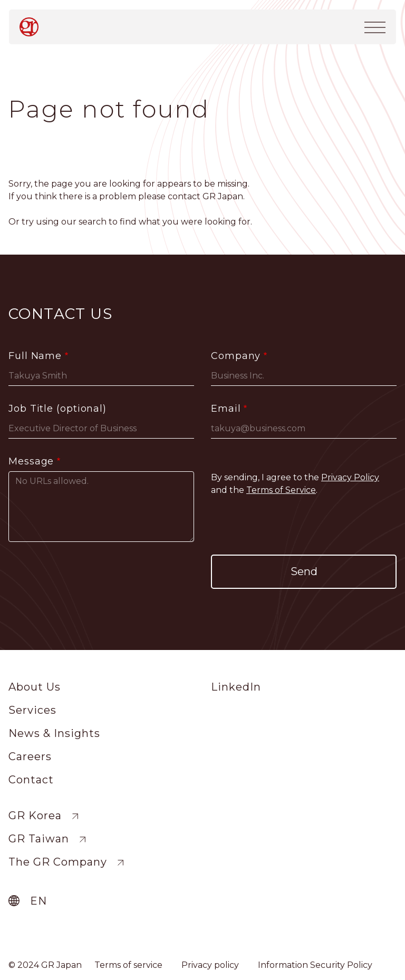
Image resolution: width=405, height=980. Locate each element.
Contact (31, 780)
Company (236, 356)
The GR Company (58, 862)
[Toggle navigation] (375, 27)
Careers (30, 756)
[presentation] (304, 526)
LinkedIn (236, 687)
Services (32, 710)
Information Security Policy (315, 965)
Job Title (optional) (57, 409)
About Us (35, 687)
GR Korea (35, 816)
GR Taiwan (39, 839)
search (93, 222)
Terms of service (128, 965)
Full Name (35, 356)
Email (226, 409)
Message (31, 461)
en (38, 901)
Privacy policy (210, 965)
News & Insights (54, 733)
